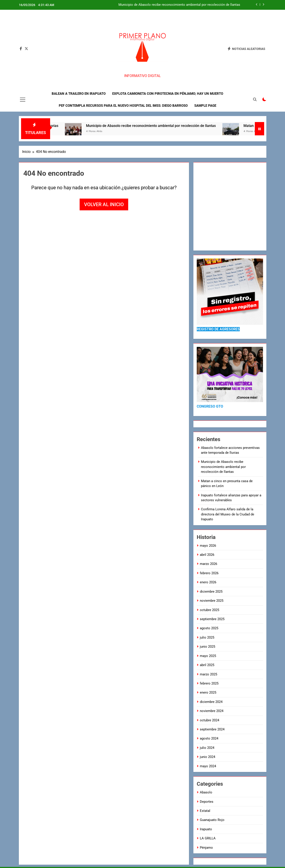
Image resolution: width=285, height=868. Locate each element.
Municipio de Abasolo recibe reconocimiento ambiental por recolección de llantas (179, 5)
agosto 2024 (209, 738)
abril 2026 (207, 555)
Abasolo (206, 792)
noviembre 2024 (212, 711)
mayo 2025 (208, 656)
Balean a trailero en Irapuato (79, 94)
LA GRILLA (208, 838)
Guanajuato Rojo (212, 820)
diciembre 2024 (211, 702)
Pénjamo (206, 848)
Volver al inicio (104, 204)
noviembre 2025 (212, 601)
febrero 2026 (209, 573)
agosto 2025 (209, 628)
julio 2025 (207, 637)
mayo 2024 (208, 766)
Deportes (207, 802)
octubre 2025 (209, 610)
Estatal (205, 811)
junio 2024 (207, 757)
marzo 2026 (208, 564)
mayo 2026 (208, 546)
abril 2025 (207, 665)
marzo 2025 (208, 674)
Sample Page (205, 106)
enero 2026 (208, 582)
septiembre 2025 (212, 619)
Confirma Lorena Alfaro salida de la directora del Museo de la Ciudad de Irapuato (228, 514)
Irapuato (206, 829)
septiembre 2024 (212, 729)
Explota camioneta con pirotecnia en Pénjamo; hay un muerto (168, 94)
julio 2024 (207, 748)
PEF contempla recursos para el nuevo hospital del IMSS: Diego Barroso (123, 106)
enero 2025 (208, 692)
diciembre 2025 (211, 592)
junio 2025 (207, 647)
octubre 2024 (209, 720)
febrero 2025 (209, 683)
